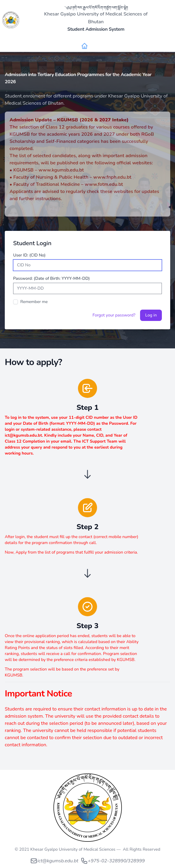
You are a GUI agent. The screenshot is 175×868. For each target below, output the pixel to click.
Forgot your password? (114, 315)
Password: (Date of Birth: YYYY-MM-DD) (52, 278)
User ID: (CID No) (29, 255)
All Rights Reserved (142, 849)
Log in (151, 315)
